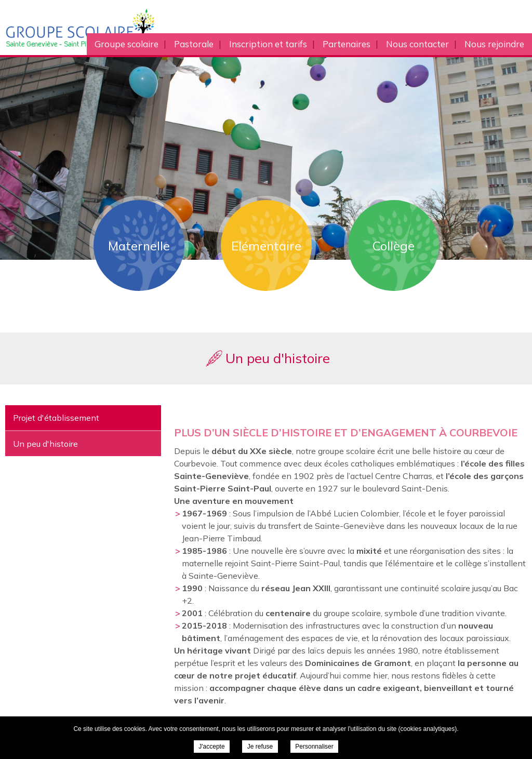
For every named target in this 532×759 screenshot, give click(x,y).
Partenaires (347, 44)
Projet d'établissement (56, 418)
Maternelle (139, 246)
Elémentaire (266, 246)
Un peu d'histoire (45, 444)
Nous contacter (417, 44)
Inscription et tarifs (268, 44)
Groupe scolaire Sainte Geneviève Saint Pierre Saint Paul (108, 28)
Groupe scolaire (127, 44)
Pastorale (194, 44)
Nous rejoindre (494, 44)
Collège (394, 246)
